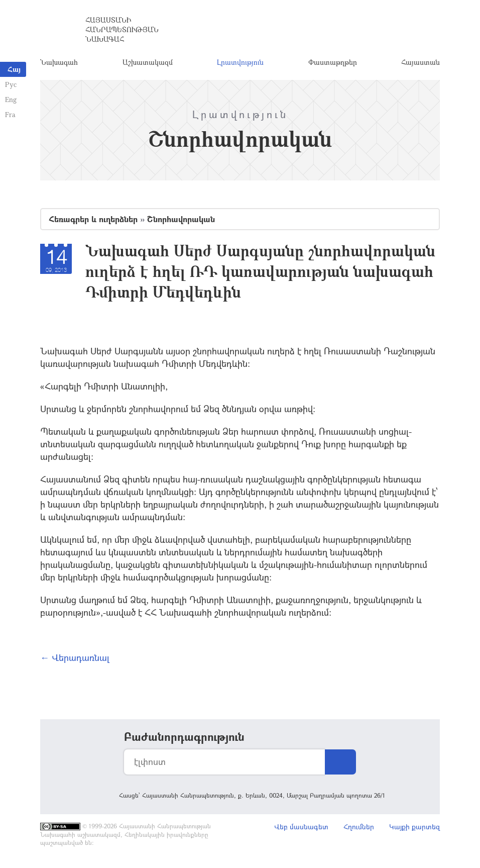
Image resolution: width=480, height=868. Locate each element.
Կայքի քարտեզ (414, 828)
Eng (11, 99)
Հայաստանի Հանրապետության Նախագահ (122, 30)
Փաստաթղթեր (333, 63)
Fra (10, 114)
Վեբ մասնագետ (301, 828)
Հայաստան (421, 63)
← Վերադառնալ (75, 658)
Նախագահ (59, 63)
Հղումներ (359, 828)
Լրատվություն (240, 63)
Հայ (14, 69)
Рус (11, 84)
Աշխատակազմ (148, 63)
